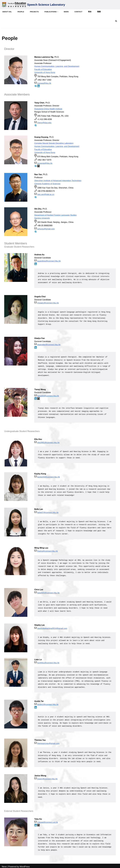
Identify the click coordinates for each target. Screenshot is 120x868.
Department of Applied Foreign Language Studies (55, 215)
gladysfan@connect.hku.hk (49, 344)
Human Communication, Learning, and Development (57, 66)
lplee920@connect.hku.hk (48, 592)
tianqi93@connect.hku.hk (48, 395)
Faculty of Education (43, 69)
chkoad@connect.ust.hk (48, 821)
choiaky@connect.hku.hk (48, 302)
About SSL (7, 12)
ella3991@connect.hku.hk (48, 442)
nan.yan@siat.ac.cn (46, 194)
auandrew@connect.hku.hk (49, 261)
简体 (90, 12)
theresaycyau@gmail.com (48, 742)
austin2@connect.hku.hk (48, 703)
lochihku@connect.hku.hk (48, 662)
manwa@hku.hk (44, 83)
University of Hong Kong (45, 72)
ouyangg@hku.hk (45, 163)
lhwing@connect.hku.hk (47, 550)
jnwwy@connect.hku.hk (47, 777)
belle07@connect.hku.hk (48, 512)
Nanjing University (42, 218)
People (21, 12)
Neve (4, 865)
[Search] (116, 21)
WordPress (25, 865)
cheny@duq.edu (44, 122)
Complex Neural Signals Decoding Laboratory (54, 143)
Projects (34, 12)
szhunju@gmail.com (46, 228)
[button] (58, 12)
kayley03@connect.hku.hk (48, 476)
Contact (79, 12)
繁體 (99, 12)
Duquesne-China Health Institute (48, 109)
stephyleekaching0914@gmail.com (52, 627)
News (66, 12)
